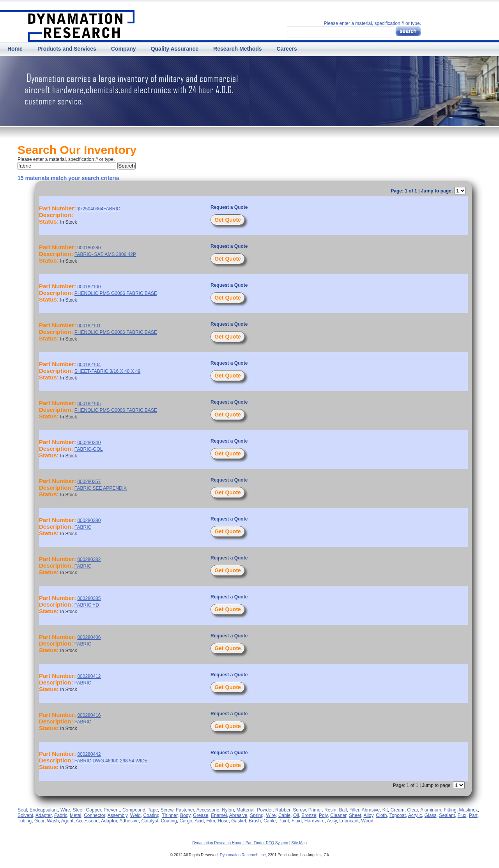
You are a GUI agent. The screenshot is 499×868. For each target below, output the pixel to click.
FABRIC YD (87, 605)
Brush (255, 821)
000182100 (89, 287)
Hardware (315, 821)
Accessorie (208, 810)
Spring (257, 815)
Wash (53, 821)
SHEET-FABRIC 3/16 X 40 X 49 (107, 371)
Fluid (297, 821)
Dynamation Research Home (218, 843)
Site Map (299, 843)
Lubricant (349, 821)
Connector (95, 815)
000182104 (89, 365)
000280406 (89, 637)
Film (211, 821)
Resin (330, 810)
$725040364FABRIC (99, 209)
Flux (462, 815)
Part (473, 815)
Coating (151, 815)
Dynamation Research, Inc (243, 855)
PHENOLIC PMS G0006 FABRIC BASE (116, 293)
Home (15, 49)
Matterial (246, 810)
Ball (343, 810)
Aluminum (431, 810)
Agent (67, 821)
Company (124, 49)
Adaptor (109, 821)
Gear (39, 821)
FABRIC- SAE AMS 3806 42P (105, 254)
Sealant (447, 815)
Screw (167, 810)
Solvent (25, 815)
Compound (134, 810)
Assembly (118, 815)
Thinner (170, 815)
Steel (78, 810)
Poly (323, 815)
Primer (315, 810)
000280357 (89, 482)
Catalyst (150, 821)
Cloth (381, 815)
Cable (284, 815)
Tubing (25, 821)
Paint (284, 821)
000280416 (89, 715)
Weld (135, 815)
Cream (397, 810)
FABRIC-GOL (89, 449)
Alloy (369, 815)
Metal (75, 815)
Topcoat (398, 815)
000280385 (89, 598)
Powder (265, 810)
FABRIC (83, 527)
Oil (296, 815)
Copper (93, 810)
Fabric (61, 815)
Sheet (355, 815)
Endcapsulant (44, 810)
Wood (367, 821)
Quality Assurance (175, 49)
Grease (201, 815)
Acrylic (415, 815)
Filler (354, 810)
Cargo (186, 821)
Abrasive (371, 810)
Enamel (219, 815)
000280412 (89, 676)
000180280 (89, 248)
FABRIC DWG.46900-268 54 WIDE (111, 761)
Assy (332, 821)
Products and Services (67, 49)
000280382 (89, 559)
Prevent (112, 810)
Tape (153, 810)
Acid (199, 821)
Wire (65, 810)
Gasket (239, 821)
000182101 (89, 326)
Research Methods (237, 49)
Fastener (185, 810)
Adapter (43, 815)
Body (185, 815)
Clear (412, 810)
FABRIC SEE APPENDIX (101, 488)
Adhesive (129, 821)
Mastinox (469, 810)
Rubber (283, 810)
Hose (223, 821)
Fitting (450, 810)
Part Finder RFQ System (267, 843)
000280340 (89, 443)
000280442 (89, 754)
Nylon (228, 810)
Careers (287, 49)
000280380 (89, 520)
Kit (385, 810)
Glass (431, 815)
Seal (22, 810)
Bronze (309, 815)
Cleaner (338, 815)
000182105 (89, 404)
